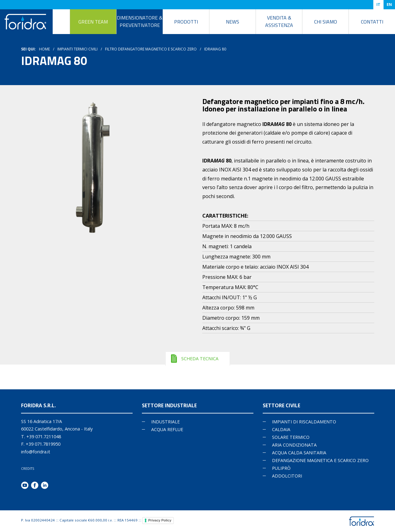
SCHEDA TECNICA (200, 359)
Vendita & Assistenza (279, 21)
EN (389, 4)
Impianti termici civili (77, 49)
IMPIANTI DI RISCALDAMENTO (304, 422)
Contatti (372, 22)
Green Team (93, 22)
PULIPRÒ (281, 468)
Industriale (165, 422)
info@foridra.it (36, 452)
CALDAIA (281, 429)
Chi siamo (326, 22)
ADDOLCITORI (287, 476)
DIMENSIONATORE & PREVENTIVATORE (140, 21)
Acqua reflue (167, 429)
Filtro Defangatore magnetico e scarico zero (151, 49)
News (233, 22)
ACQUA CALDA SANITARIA (299, 453)
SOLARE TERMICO (291, 437)
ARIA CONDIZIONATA (294, 445)
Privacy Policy (160, 520)
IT (378, 4)
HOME (44, 49)
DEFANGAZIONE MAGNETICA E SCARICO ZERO (320, 460)
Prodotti (186, 22)
